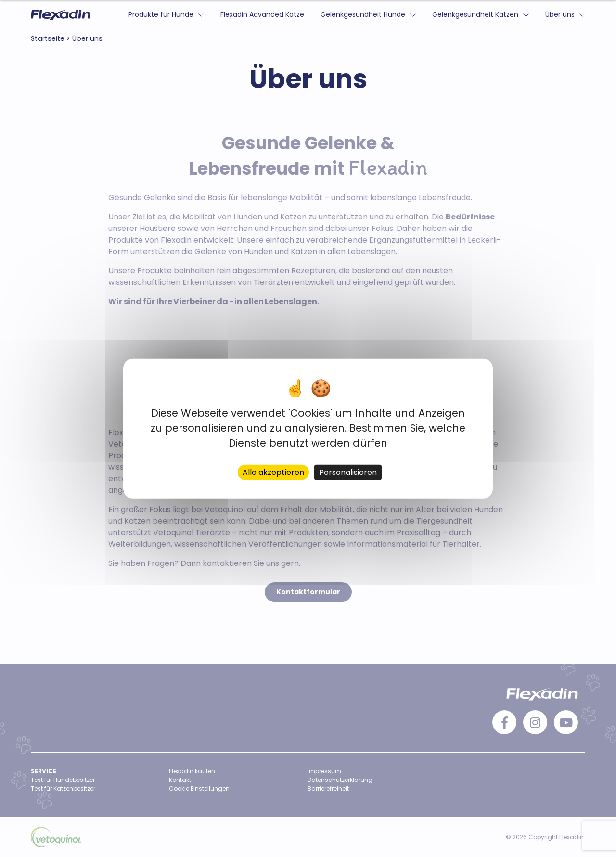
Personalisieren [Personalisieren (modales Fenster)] (348, 472)
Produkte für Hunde (161, 14)
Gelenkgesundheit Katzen (475, 14)
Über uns (560, 14)
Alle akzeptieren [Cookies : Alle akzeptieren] (273, 472)
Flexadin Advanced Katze (262, 14)
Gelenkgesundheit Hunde (363, 14)
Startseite (48, 38)
